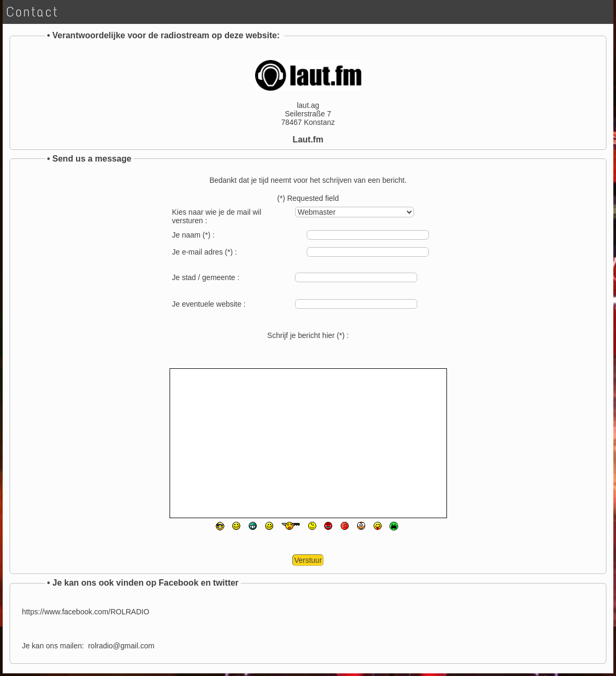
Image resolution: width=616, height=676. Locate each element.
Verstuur (308, 560)
